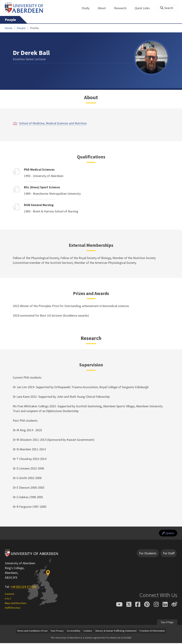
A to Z (8, 599)
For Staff (169, 554)
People (10, 20)
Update (167, 534)
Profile (34, 28)
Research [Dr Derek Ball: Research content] (91, 338)
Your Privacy (57, 632)
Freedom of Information (152, 632)
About (104, 8)
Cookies (88, 632)
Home (9, 28)
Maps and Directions (16, 604)
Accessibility (74, 632)
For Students (148, 554)
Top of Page (167, 623)
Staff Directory (13, 609)
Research (122, 8)
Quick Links (144, 8)
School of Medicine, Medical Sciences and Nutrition (53, 123)
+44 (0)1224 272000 (23, 588)
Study (88, 8)
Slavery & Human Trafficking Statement (116, 632)
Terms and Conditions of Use (32, 632)
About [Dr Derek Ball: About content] (91, 97)
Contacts (10, 595)
